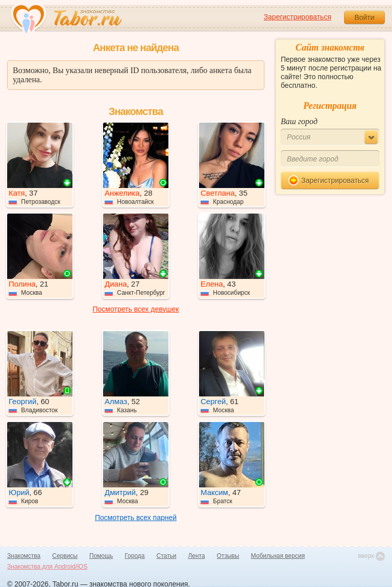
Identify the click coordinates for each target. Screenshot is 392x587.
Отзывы (228, 556)
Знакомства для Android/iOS (47, 567)
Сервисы (65, 556)
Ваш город (299, 121)
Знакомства (24, 556)
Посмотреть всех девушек (136, 309)
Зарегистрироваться (298, 17)
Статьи (167, 556)
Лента (196, 556)
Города (134, 556)
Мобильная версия (278, 556)
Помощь (101, 556)
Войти (364, 17)
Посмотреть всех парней (136, 518)
